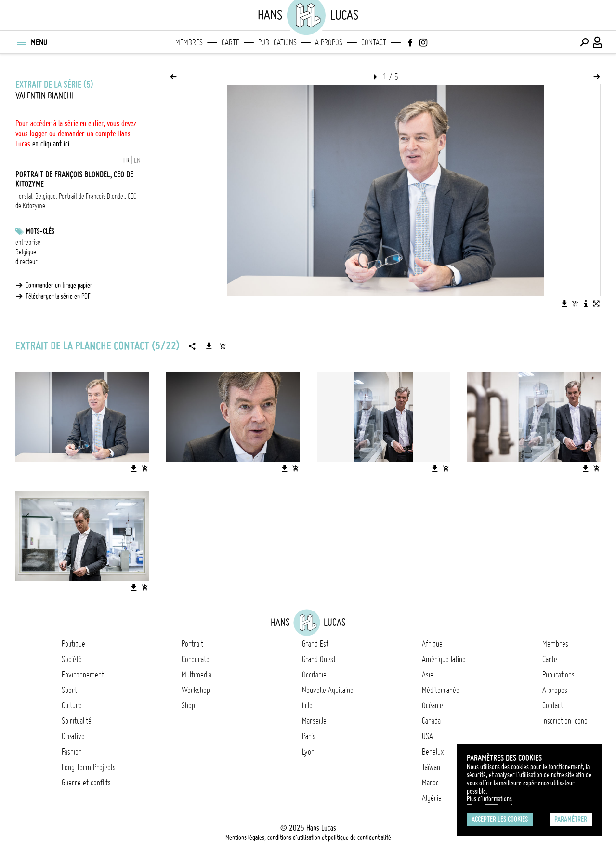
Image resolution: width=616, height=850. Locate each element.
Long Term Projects (89, 767)
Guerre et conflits (86, 783)
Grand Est (315, 644)
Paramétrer (571, 819)
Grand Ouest (319, 659)
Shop (188, 705)
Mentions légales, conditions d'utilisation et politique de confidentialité (308, 837)
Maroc (430, 783)
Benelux (433, 752)
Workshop (196, 690)
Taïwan (431, 767)
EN (137, 160)
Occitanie (314, 675)
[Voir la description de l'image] (586, 304)
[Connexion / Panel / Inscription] (598, 42)
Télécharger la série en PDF (58, 296)
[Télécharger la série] (209, 346)
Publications (277, 42)
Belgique (26, 252)
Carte (230, 42)
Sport (69, 690)
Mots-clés (40, 231)
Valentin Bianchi (44, 96)
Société (72, 659)
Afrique (432, 644)
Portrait (192, 644)
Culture (72, 705)
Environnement (83, 675)
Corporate (196, 659)
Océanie (433, 705)
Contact (374, 42)
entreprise (28, 242)
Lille (307, 705)
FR (126, 160)
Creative (73, 736)
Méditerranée (441, 690)
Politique (73, 644)
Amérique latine (444, 659)
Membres (189, 42)
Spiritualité (77, 721)
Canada (431, 721)
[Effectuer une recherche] (584, 42)
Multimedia (197, 675)
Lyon (308, 752)
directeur (26, 262)
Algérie (432, 798)
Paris (309, 736)
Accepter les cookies (500, 819)
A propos (329, 42)
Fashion (72, 752)
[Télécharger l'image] (564, 304)
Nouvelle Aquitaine (328, 690)
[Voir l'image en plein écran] (596, 304)
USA (427, 736)
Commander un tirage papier (59, 285)
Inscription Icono (565, 721)
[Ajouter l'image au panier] (575, 304)
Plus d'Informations (489, 799)
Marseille (314, 721)
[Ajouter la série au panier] (223, 346)
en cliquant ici (51, 144)
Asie (428, 675)
